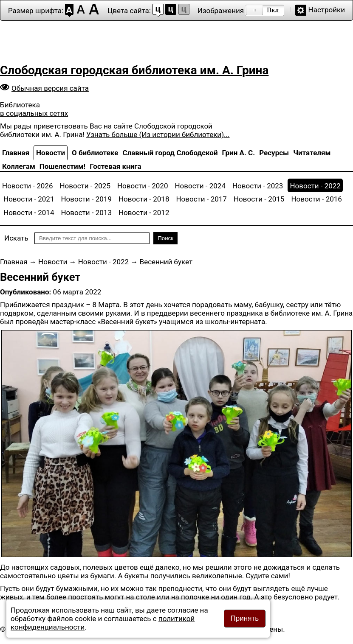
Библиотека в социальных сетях (34, 109)
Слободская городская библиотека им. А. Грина (134, 70)
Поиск (165, 238)
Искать (16, 238)
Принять (245, 618)
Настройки (327, 10)
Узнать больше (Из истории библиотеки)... (158, 134)
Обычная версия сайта (50, 88)
